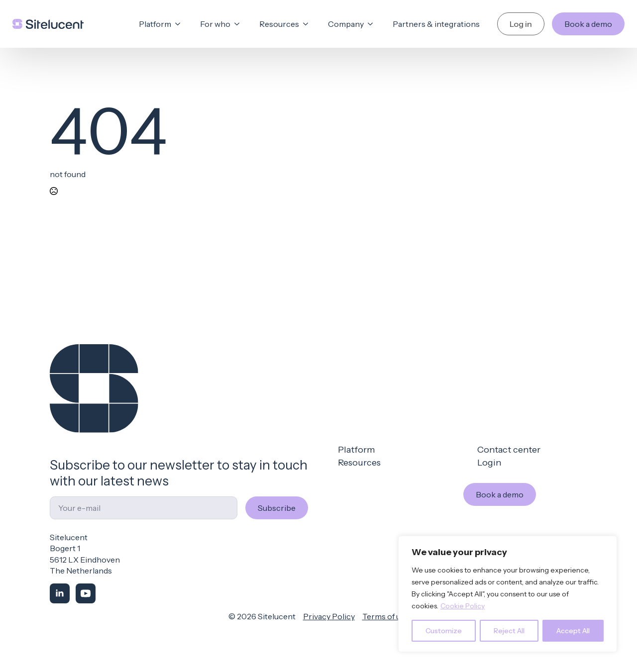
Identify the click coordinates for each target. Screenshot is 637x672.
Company (346, 24)
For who (215, 24)
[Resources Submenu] (309, 24)
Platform (155, 24)
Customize (444, 631)
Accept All (573, 631)
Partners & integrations (436, 24)
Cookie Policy (463, 606)
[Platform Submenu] (181, 24)
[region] (508, 594)
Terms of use (386, 616)
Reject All (509, 631)
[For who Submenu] (240, 24)
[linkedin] (60, 593)
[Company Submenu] (373, 24)
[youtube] (86, 593)
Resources (279, 24)
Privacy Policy (329, 616)
